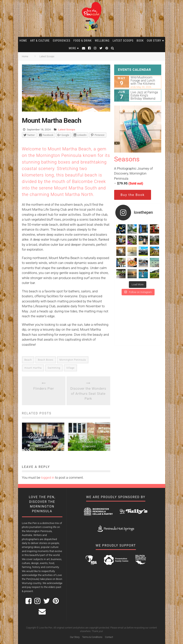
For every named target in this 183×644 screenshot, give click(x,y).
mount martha (33, 368)
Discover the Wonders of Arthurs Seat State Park (88, 393)
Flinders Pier (44, 388)
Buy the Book (133, 195)
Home (23, 41)
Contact (109, 637)
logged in (48, 478)
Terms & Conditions (92, 637)
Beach (28, 360)
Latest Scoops (123, 41)
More (72, 48)
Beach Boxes (46, 360)
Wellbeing (102, 41)
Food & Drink (82, 41)
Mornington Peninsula (73, 360)
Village (70, 368)
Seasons (127, 159)
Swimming (54, 368)
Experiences (61, 41)
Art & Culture (40, 41)
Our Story (154, 41)
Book (140, 41)
